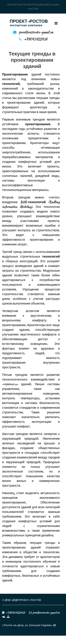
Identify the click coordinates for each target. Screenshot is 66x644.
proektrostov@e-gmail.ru (36, 32)
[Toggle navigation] (56, 23)
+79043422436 (36, 39)
